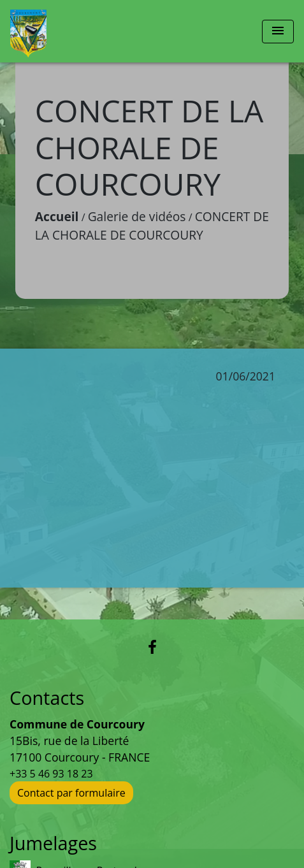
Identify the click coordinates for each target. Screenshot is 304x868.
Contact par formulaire (71, 793)
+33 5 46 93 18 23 (51, 774)
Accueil (57, 216)
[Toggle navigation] (278, 32)
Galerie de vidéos (137, 216)
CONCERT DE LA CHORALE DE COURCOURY (152, 226)
